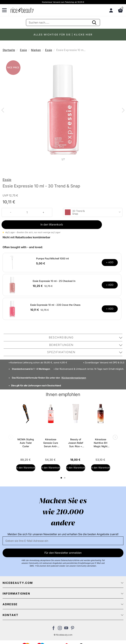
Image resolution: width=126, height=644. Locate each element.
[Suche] (63, 22)
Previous (3, 111)
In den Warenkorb (52, 224)
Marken (36, 50)
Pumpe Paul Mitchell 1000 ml (52, 258)
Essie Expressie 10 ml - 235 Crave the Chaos (55, 305)
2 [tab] (65, 478)
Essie (23, 50)
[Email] (63, 541)
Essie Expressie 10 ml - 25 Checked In (54, 281)
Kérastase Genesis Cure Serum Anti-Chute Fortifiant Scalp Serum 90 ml (51, 443)
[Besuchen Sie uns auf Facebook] (53, 629)
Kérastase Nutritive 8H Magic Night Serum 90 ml (101, 443)
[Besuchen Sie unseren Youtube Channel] (66, 629)
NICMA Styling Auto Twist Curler (26, 443)
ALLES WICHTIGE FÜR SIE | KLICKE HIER (63, 34)
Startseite (9, 50)
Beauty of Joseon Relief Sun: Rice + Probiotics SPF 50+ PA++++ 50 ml (76, 443)
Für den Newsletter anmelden (63, 553)
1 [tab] (61, 478)
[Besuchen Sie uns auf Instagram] (60, 629)
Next (123, 111)
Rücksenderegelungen (74, 378)
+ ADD (110, 262)
